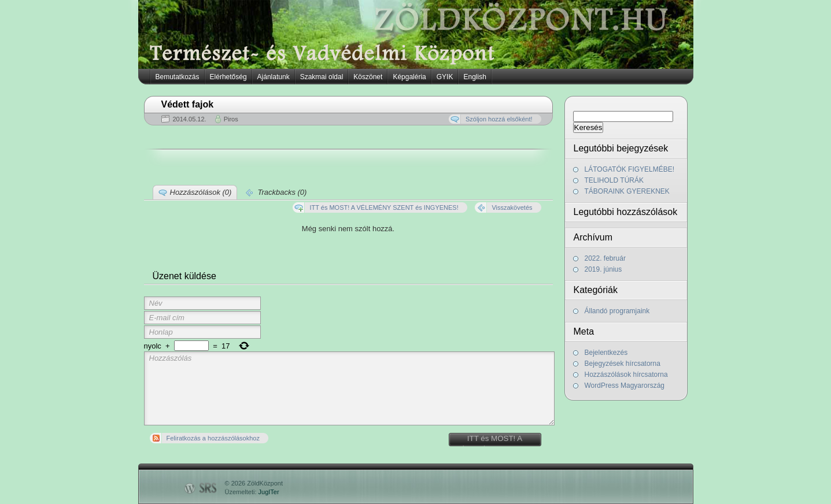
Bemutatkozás (178, 77)
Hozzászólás (350, 388)
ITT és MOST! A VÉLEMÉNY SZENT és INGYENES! (495, 440)
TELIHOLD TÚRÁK (614, 180)
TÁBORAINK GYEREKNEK (627, 191)
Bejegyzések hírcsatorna (623, 364)
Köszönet (368, 77)
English (474, 77)
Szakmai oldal (322, 77)
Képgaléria (409, 77)
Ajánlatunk (274, 77)
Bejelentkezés (606, 353)
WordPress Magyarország (625, 386)
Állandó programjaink (617, 311)
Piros (231, 119)
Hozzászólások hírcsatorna (626, 375)
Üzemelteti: (252, 492)
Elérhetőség (228, 77)
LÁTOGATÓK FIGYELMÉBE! (630, 169)
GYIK (445, 77)
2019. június (603, 269)
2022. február (605, 258)
